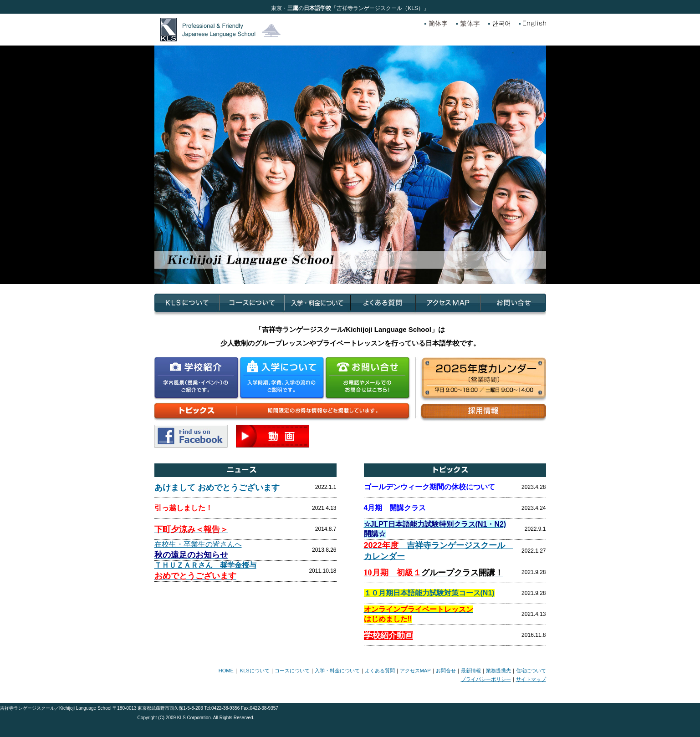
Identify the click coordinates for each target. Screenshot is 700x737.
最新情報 (471, 671)
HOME (226, 671)
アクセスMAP (415, 671)
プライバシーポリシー (486, 679)
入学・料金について (337, 671)
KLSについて (255, 671)
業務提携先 (498, 671)
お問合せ (446, 671)
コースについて (292, 671)
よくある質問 (380, 671)
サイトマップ (531, 679)
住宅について (531, 671)
